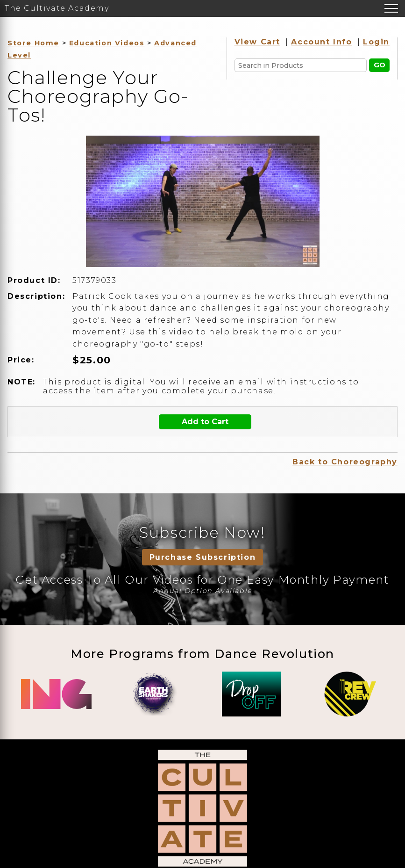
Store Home (33, 43)
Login (376, 42)
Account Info (321, 42)
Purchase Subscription (203, 557)
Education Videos (107, 43)
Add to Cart (205, 422)
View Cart (257, 42)
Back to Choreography (345, 462)
